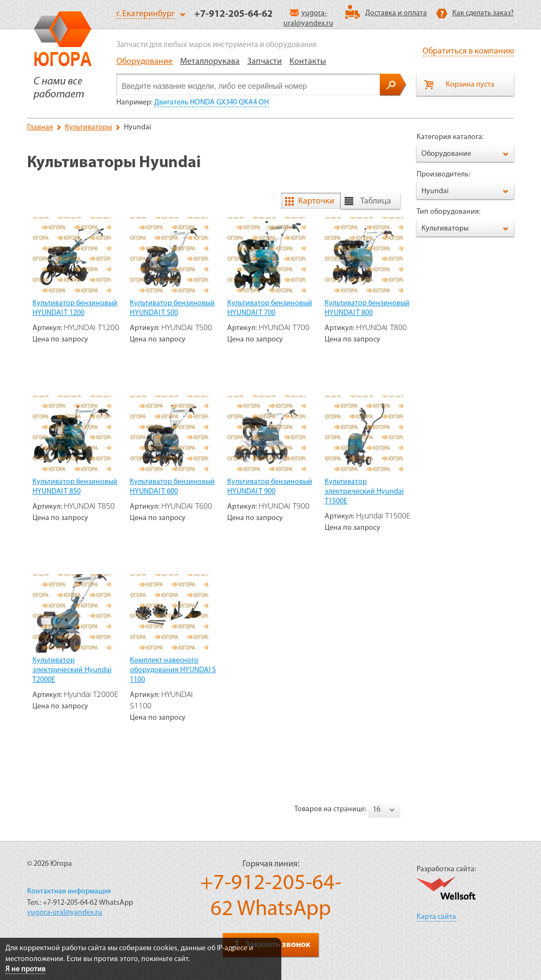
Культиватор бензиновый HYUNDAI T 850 (75, 487)
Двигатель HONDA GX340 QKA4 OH (212, 103)
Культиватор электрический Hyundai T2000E (72, 670)
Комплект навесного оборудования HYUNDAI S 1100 (173, 670)
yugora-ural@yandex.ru (65, 913)
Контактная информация (69, 892)
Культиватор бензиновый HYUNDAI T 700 (270, 308)
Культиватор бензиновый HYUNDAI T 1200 (75, 308)
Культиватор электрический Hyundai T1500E (364, 492)
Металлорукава (210, 62)
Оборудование (144, 62)
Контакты (308, 62)
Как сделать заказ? (483, 13)
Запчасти (265, 62)
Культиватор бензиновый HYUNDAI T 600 (172, 487)
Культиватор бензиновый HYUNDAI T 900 (270, 487)
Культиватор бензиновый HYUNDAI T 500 (172, 308)
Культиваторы (88, 127)
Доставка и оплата (396, 13)
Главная (40, 127)
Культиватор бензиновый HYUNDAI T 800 (367, 308)
